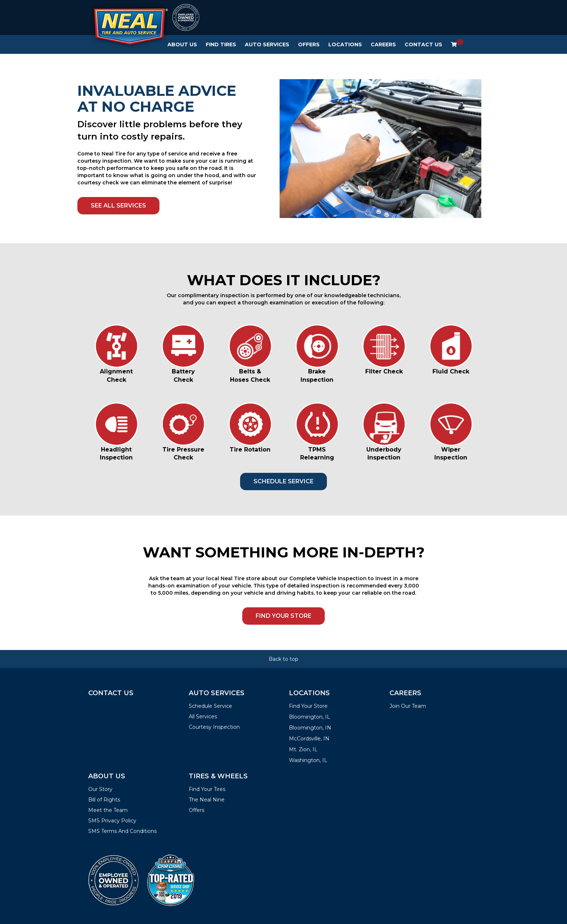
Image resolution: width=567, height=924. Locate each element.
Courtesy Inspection (214, 727)
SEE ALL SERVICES (118, 206)
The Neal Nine (207, 800)
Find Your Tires (207, 789)
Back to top (283, 659)
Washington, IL (308, 760)
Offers (309, 44)
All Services (203, 716)
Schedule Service (210, 706)
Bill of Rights (104, 800)
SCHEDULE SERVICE (283, 481)
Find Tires (221, 44)
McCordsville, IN (309, 739)
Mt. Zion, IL (303, 749)
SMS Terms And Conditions (122, 831)
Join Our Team (408, 706)
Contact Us (423, 44)
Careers (383, 44)
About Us (182, 44)
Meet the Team (108, 810)
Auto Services (267, 44)
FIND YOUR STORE (283, 616)
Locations (345, 44)
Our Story (100, 789)
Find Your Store (308, 706)
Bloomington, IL (310, 717)
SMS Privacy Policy (112, 821)
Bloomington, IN (310, 728)
